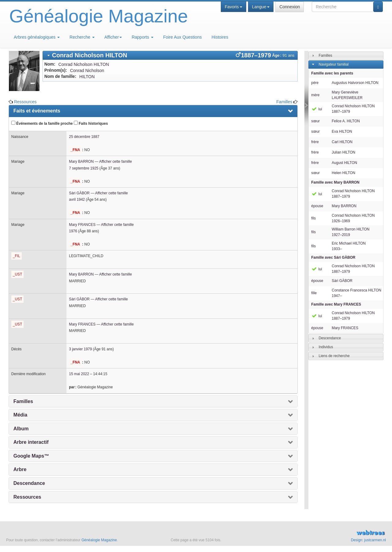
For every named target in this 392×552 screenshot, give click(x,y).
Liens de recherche (334, 356)
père (315, 83)
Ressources (25, 102)
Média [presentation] (20, 415)
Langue (261, 7)
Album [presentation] (21, 429)
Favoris (234, 7)
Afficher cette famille (116, 162)
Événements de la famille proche (42, 123)
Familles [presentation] (23, 401)
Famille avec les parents (332, 73)
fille (314, 293)
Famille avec (335, 182)
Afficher (113, 37)
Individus (326, 347)
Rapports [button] (143, 37)
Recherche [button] (82, 37)
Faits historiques (91, 123)
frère (315, 142)
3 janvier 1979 (80, 349)
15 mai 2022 (79, 374)
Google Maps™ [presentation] (31, 456)
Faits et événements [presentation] (37, 111)
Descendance (330, 338)
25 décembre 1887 (84, 137)
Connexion (290, 7)
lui (317, 109)
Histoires (220, 37)
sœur (315, 121)
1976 (73, 231)
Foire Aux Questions (183, 37)
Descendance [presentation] (29, 483)
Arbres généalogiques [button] (37, 37)
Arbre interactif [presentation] (31, 442)
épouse (317, 206)
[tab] (170, 55)
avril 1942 (77, 200)
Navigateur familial (334, 64)
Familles (284, 102)
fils (313, 218)
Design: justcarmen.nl (368, 540)
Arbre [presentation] (20, 469)
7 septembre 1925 (84, 168)
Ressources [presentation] (27, 497)
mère (315, 95)
